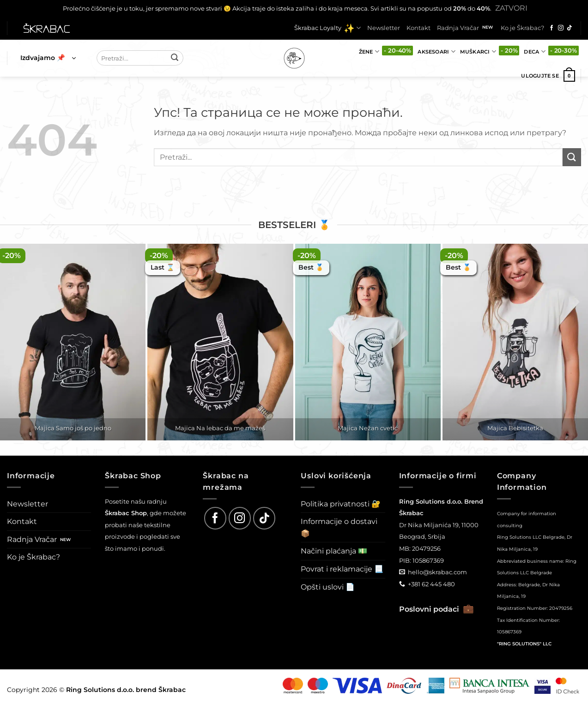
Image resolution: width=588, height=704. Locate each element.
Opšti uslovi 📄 (328, 587)
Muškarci (478, 51)
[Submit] (175, 58)
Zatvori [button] (511, 8)
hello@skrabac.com (437, 572)
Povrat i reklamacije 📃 (342, 569)
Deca (534, 51)
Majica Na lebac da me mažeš (220, 428)
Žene (369, 51)
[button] (48, 58)
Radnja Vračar (458, 28)
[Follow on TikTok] (570, 28)
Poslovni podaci (436, 609)
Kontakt (418, 28)
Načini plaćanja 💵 (334, 551)
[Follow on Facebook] (552, 28)
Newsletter (384, 28)
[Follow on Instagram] (561, 28)
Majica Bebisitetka (515, 428)
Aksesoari (436, 51)
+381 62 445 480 (431, 584)
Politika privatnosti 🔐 (341, 504)
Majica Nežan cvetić (368, 428)
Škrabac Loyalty (327, 28)
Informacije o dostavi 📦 (339, 527)
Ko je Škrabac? (522, 28)
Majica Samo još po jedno (73, 428)
